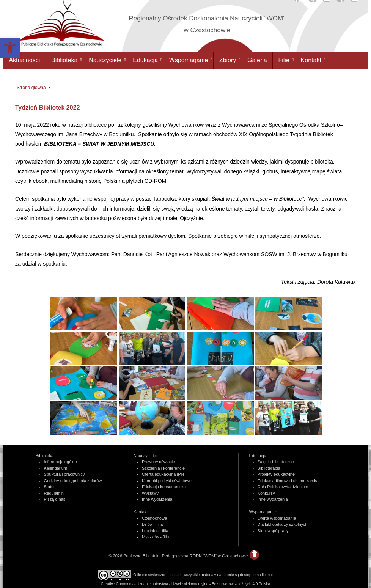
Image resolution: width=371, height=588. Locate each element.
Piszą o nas (54, 499)
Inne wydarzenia (157, 499)
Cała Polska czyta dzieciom (283, 487)
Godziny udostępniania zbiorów (73, 481)
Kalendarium (55, 468)
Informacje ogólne (60, 462)
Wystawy (150, 493)
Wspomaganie (189, 60)
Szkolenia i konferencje (163, 468)
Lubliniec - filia (155, 531)
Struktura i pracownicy (64, 474)
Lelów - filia (152, 524)
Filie (284, 60)
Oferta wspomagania (277, 518)
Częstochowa (154, 518)
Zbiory (228, 60)
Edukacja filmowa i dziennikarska (288, 481)
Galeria (257, 60)
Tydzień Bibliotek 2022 (47, 108)
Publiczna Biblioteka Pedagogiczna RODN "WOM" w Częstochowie (185, 556)
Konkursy (266, 493)
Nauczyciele (105, 60)
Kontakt (311, 60)
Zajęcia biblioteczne (276, 462)
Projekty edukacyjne (276, 474)
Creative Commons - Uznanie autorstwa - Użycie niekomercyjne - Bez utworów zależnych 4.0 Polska (185, 584)
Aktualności (24, 60)
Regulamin (54, 493)
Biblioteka (64, 60)
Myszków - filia (156, 537)
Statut (49, 487)
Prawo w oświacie (158, 462)
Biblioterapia (269, 468)
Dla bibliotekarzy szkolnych (283, 524)
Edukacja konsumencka (164, 487)
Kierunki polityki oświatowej (167, 481)
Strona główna (31, 88)
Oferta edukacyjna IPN (163, 474)
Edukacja (145, 60)
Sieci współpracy (273, 531)
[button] (10, 48)
